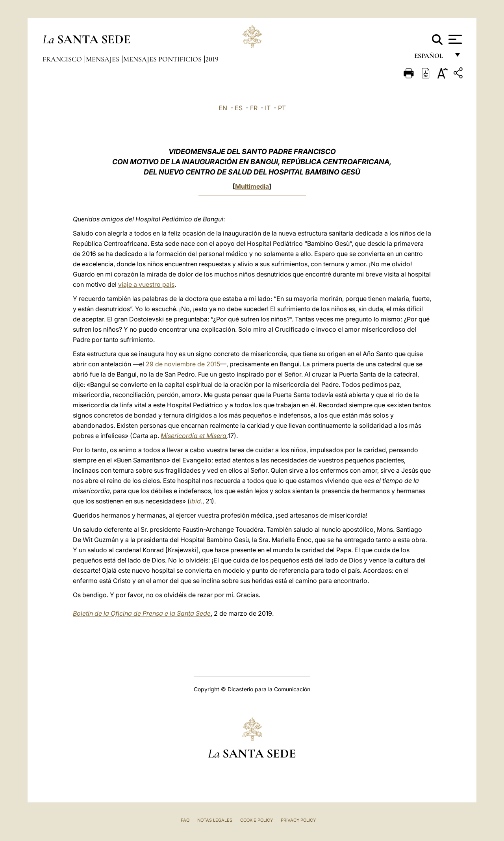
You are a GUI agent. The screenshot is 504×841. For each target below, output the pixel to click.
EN (223, 108)
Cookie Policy (257, 820)
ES (239, 108)
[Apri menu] (454, 39)
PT (282, 108)
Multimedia (252, 186)
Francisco (63, 59)
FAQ (185, 820)
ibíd (195, 501)
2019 (212, 59)
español (432, 58)
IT (268, 108)
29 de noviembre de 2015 (183, 364)
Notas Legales (215, 820)
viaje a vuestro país (146, 284)
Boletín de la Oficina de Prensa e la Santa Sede (142, 613)
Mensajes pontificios (163, 59)
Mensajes (103, 59)
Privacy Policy (298, 820)
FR (254, 108)
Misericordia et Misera (194, 436)
